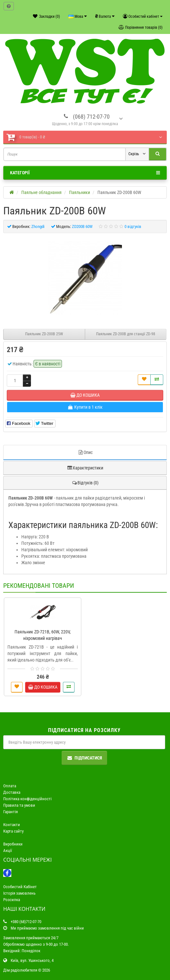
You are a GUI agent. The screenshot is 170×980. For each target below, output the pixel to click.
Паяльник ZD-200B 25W (44, 334)
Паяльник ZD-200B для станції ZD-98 (126, 334)
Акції (8, 851)
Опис (85, 452)
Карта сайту (13, 831)
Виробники (13, 844)
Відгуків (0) (85, 483)
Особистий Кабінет (20, 887)
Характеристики (85, 468)
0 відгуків (133, 226)
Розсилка (12, 900)
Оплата (10, 786)
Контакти (12, 825)
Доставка (12, 792)
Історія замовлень (19, 893)
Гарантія (10, 812)
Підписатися (84, 758)
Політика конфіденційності (27, 799)
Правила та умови (19, 805)
